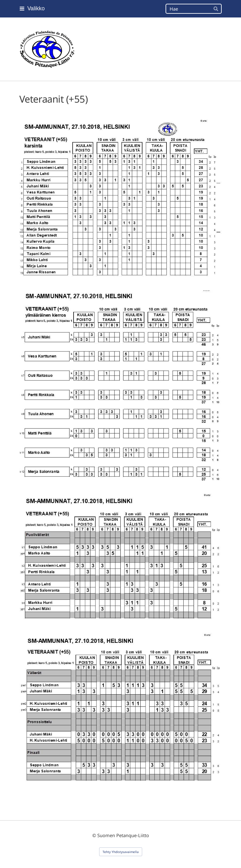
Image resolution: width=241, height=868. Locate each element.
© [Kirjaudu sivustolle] (95, 835)
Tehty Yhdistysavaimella (121, 852)
